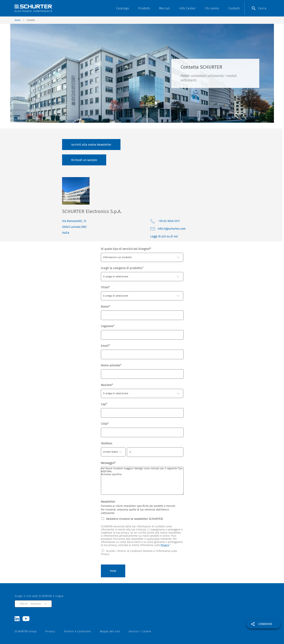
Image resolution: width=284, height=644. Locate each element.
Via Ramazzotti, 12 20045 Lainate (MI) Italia (74, 227)
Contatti (234, 8)
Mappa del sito (110, 631)
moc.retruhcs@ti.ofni (172, 229)
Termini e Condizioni (78, 631)
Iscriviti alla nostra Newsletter (91, 145)
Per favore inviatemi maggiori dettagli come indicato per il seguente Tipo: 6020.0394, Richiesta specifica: (142, 481)
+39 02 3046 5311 (169, 221)
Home (18, 20)
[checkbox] (142, 552)
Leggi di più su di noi (164, 236)
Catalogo (123, 8)
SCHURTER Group (26, 631)
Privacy (165, 545)
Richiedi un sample (84, 160)
